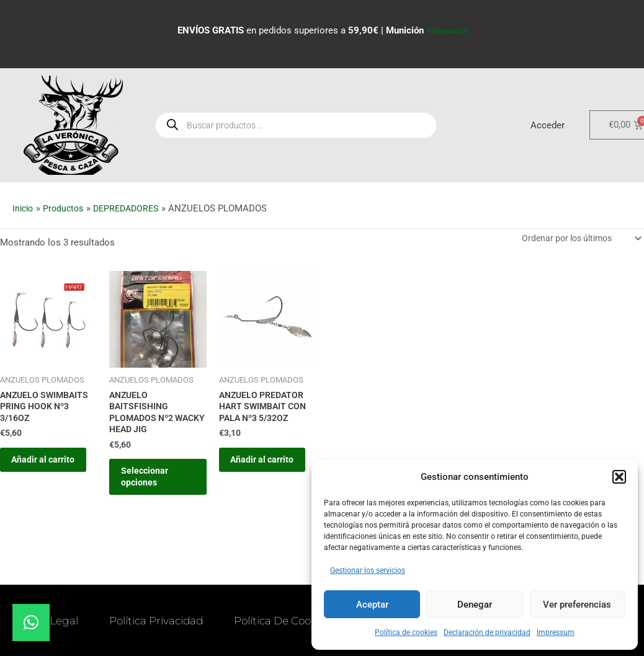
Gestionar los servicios (368, 570)
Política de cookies (406, 632)
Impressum (556, 632)
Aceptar (372, 605)
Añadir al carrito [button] (37, 472)
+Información (447, 30)
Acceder (548, 124)
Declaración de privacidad (487, 632)
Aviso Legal (103, 606)
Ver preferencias (577, 605)
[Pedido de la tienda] (576, 238)
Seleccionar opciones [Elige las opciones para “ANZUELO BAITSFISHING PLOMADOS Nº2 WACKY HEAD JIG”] (152, 484)
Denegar (475, 605)
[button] (619, 477)
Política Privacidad (222, 606)
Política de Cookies (178, 635)
